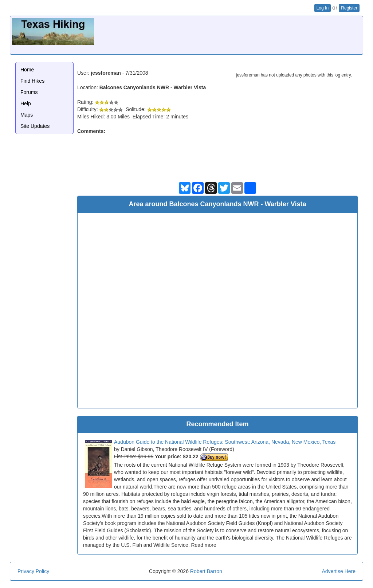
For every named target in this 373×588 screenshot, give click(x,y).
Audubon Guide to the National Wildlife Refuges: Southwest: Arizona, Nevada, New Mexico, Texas (225, 442)
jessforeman (106, 73)
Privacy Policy (33, 571)
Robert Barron (206, 571)
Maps (27, 115)
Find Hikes (32, 81)
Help (26, 103)
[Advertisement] (228, 34)
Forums (29, 92)
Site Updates (35, 126)
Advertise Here (339, 571)
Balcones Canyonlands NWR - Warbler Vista (153, 87)
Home (27, 70)
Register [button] (349, 8)
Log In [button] (323, 8)
